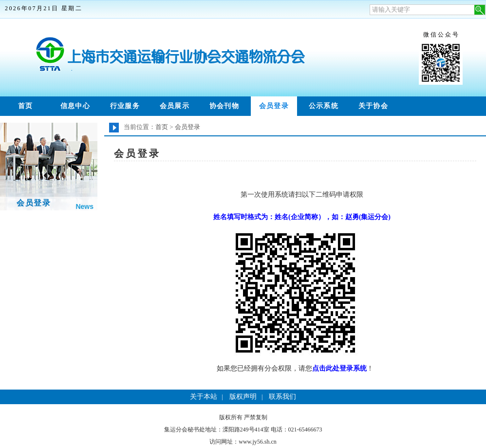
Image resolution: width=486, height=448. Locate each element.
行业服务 (125, 106)
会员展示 (175, 106)
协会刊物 (224, 106)
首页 (26, 106)
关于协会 (374, 106)
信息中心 (75, 106)
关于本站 (204, 397)
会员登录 (274, 106)
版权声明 (243, 397)
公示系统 (324, 106)
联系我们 (282, 397)
